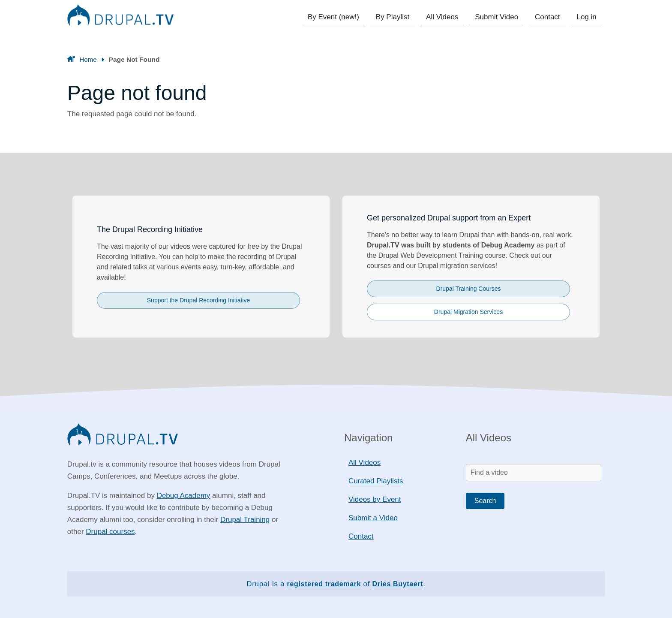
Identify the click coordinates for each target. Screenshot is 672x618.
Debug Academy (184, 496)
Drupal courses (110, 532)
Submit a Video (373, 518)
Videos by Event (375, 499)
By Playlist (398, 17)
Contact (549, 17)
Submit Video (499, 17)
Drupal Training (245, 520)
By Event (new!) (340, 17)
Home (88, 59)
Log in (587, 17)
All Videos (446, 17)
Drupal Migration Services (468, 312)
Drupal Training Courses (469, 289)
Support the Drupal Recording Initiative (198, 300)
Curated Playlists (376, 481)
